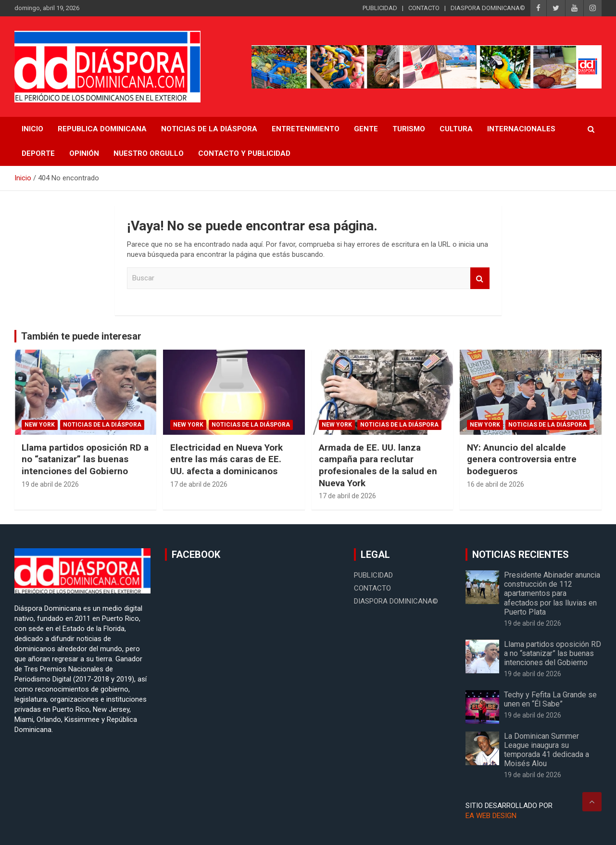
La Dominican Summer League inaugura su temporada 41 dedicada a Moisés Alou (547, 750)
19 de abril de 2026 (50, 484)
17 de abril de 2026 (199, 484)
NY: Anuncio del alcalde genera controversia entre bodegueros (522, 459)
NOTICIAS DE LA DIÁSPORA (209, 129)
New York (40, 425)
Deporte (38, 153)
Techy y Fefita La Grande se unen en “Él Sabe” (550, 699)
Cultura (456, 129)
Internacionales (521, 129)
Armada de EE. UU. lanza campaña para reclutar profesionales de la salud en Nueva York (378, 465)
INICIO (32, 129)
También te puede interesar (81, 336)
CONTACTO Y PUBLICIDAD (244, 153)
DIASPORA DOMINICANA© (488, 8)
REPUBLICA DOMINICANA (102, 129)
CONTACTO (424, 8)
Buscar (480, 278)
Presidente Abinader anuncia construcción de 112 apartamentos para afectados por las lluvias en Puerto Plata (552, 593)
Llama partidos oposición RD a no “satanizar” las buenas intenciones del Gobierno (85, 459)
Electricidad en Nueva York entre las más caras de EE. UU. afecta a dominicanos (226, 459)
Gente (366, 129)
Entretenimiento (306, 129)
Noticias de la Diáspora (102, 425)
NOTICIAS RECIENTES (521, 555)
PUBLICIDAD (380, 8)
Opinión (84, 153)
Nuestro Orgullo (149, 153)
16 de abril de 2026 (496, 484)
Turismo (409, 129)
